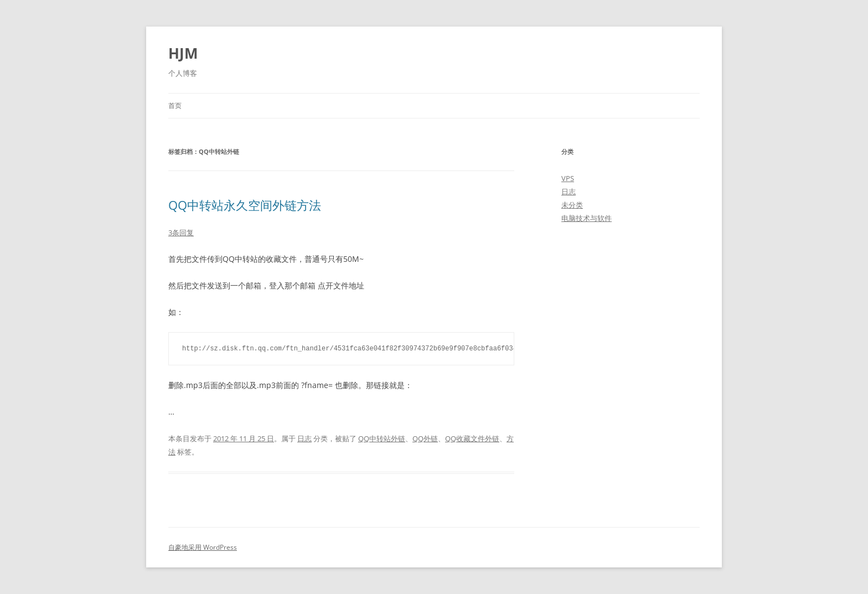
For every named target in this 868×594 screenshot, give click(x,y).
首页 (175, 105)
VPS (568, 178)
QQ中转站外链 (382, 438)
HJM (183, 53)
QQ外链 (425, 438)
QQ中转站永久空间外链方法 (245, 205)
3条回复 (181, 233)
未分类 (572, 205)
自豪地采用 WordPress (203, 547)
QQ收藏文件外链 (472, 438)
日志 (304, 438)
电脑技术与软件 (587, 218)
